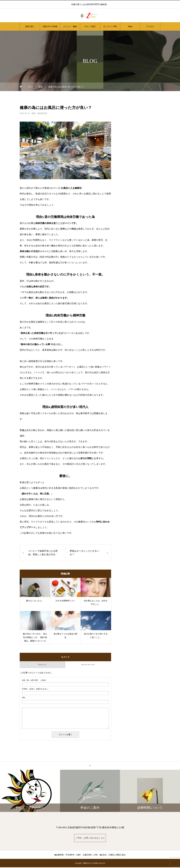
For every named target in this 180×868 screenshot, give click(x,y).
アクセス (150, 26)
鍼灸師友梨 (42, 113)
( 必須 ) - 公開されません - (35, 689)
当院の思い (30, 26)
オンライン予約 (110, 26)
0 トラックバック (88, 665)
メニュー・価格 (70, 26)
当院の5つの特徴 (50, 26)
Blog (130, 26)
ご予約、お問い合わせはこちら (90, 838)
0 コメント (42, 665)
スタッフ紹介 (90, 26)
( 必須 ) (34, 680)
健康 (33, 113)
